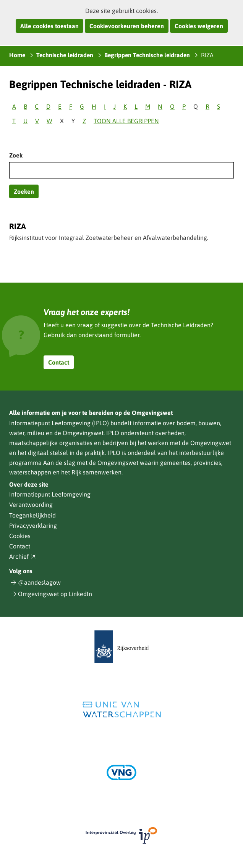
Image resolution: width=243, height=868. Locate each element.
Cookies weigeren (199, 26)
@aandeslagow (39, 582)
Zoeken (24, 191)
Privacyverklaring (33, 526)
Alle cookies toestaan (49, 26)
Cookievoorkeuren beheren (127, 26)
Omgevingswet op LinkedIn (55, 594)
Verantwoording (31, 505)
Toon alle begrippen (126, 121)
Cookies (20, 536)
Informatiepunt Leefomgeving (50, 494)
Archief (23, 557)
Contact (59, 362)
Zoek (16, 155)
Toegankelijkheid (32, 515)
